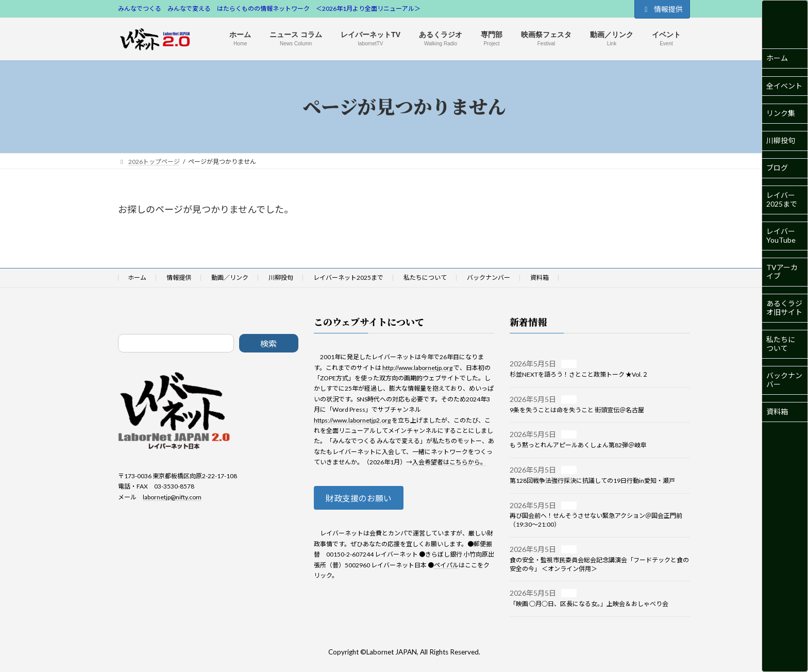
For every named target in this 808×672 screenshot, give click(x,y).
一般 (569, 364)
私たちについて (781, 344)
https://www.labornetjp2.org (352, 420)
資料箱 (777, 411)
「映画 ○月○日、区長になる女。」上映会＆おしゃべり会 (589, 604)
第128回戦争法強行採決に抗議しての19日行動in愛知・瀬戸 (592, 481)
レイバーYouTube (781, 236)
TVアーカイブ (782, 272)
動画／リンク (230, 278)
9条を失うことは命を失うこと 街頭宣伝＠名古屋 (577, 410)
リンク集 (781, 113)
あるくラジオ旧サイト (784, 308)
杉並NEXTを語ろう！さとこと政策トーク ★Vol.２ (579, 374)
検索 (268, 343)
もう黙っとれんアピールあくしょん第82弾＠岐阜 (578, 445)
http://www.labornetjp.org (417, 368)
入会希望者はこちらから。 (449, 462)
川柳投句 (781, 140)
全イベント (784, 86)
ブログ (777, 168)
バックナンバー (784, 380)
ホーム (777, 58)
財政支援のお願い (364, 500)
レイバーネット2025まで (348, 278)
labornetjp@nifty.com (172, 497)
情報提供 (662, 9)
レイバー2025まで (782, 199)
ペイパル (446, 568)
